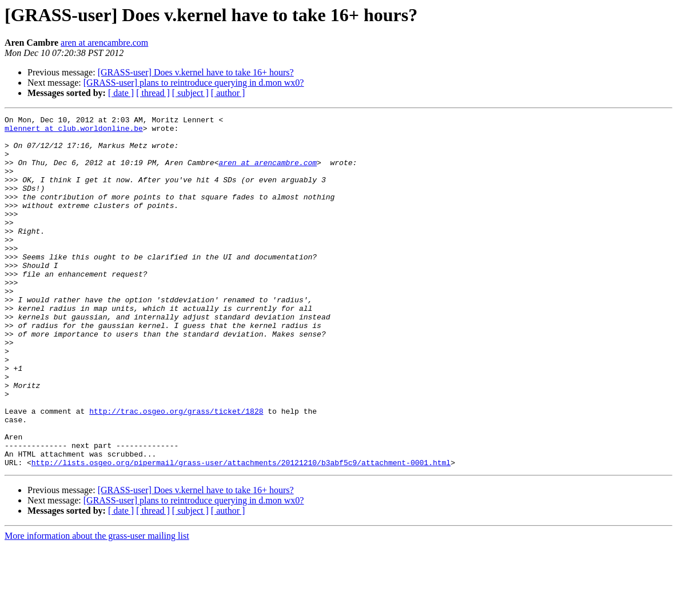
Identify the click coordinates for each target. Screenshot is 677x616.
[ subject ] (190, 93)
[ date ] (121, 93)
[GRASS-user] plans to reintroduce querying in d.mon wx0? (194, 83)
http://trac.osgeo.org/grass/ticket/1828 (176, 471)
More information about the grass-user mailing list (97, 606)
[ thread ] (153, 93)
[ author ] (228, 93)
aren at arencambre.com (104, 43)
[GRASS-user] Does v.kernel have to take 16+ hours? (196, 72)
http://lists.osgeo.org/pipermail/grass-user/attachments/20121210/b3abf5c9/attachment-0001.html (241, 533)
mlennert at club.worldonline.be (74, 131)
